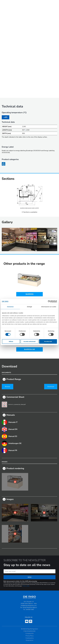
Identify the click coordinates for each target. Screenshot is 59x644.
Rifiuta (11, 341)
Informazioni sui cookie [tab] (49, 307)
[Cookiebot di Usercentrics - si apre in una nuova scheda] (49, 302)
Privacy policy (26, 586)
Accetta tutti (48, 341)
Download (51, 387)
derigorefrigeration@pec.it (30, 607)
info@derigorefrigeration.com (29, 606)
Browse (8, 387)
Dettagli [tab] (29, 307)
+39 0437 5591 (30, 610)
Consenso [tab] (10, 307)
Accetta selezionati (29, 341)
